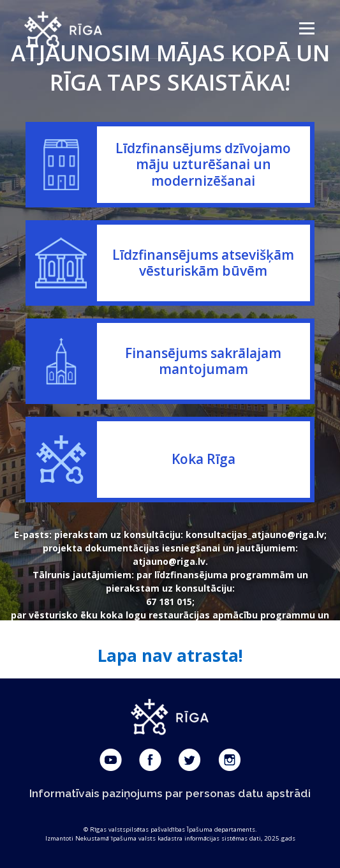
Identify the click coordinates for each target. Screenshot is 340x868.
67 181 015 (169, 602)
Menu (306, 28)
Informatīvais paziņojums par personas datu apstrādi (170, 793)
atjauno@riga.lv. (170, 561)
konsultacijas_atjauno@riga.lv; (256, 535)
